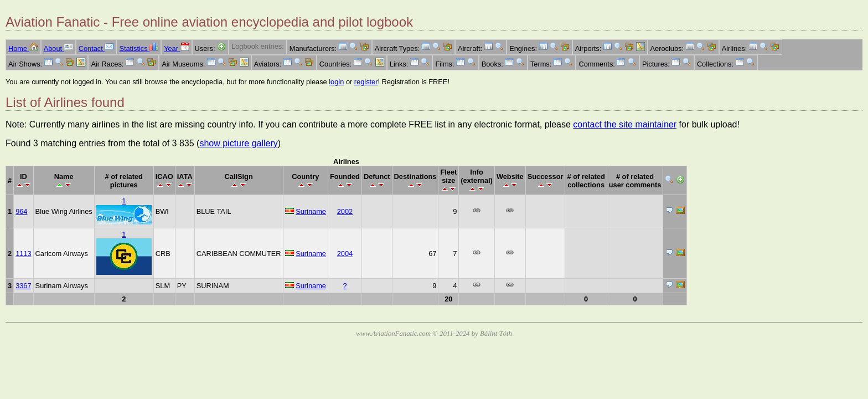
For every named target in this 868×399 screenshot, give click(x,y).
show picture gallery (238, 143)
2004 (345, 254)
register (366, 82)
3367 (23, 286)
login (336, 82)
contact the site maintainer (625, 124)
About (58, 48)
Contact (96, 48)
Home (23, 48)
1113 (23, 254)
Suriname (311, 211)
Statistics (139, 48)
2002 (345, 211)
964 (21, 211)
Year (176, 48)
